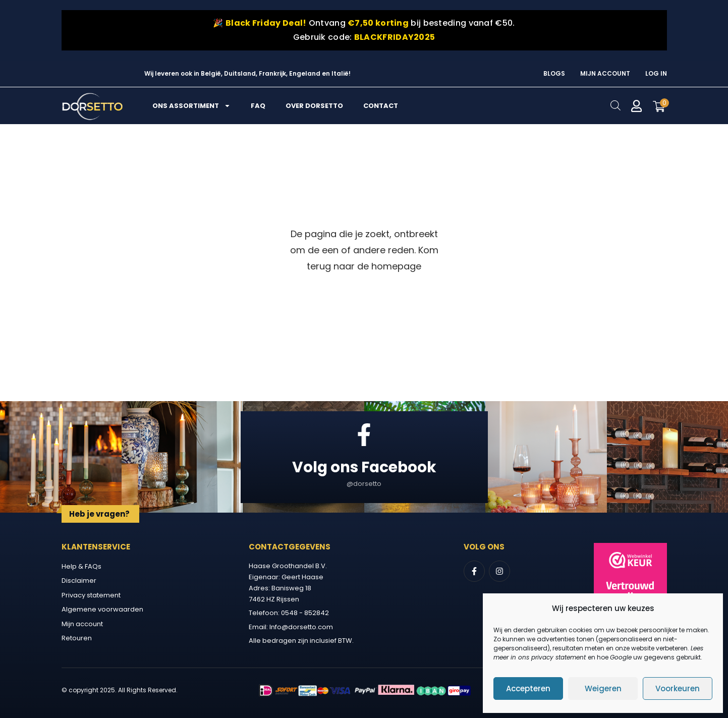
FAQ (258, 106)
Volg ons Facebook (364, 466)
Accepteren (528, 688)
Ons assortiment (191, 106)
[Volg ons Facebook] (364, 435)
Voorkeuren (678, 688)
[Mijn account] (637, 106)
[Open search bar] (615, 105)
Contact (381, 106)
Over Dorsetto (314, 106)
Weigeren (603, 688)
